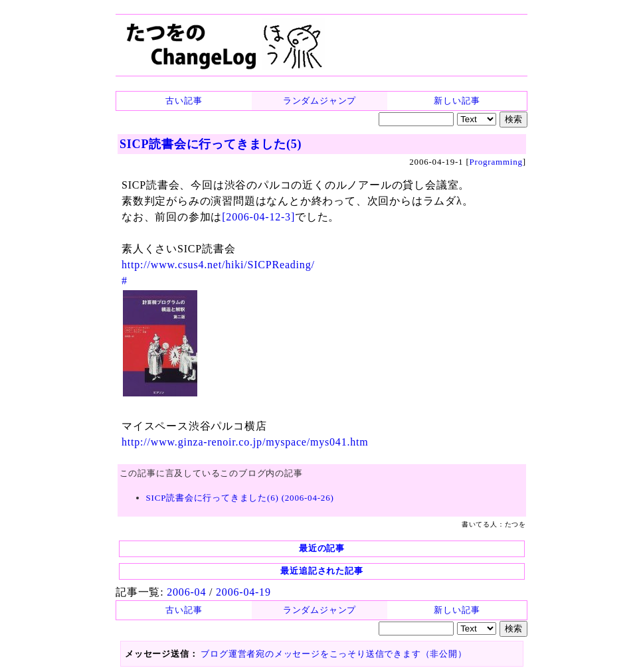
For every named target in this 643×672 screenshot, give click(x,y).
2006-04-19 (243, 592)
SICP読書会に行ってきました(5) (211, 144)
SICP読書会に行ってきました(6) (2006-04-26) (240, 498)
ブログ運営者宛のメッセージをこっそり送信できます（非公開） (333, 654)
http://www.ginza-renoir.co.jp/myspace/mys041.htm (245, 442)
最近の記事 (322, 548)
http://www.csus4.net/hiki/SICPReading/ (218, 265)
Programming (496, 162)
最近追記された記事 (321, 571)
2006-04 (186, 592)
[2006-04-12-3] (258, 217)
